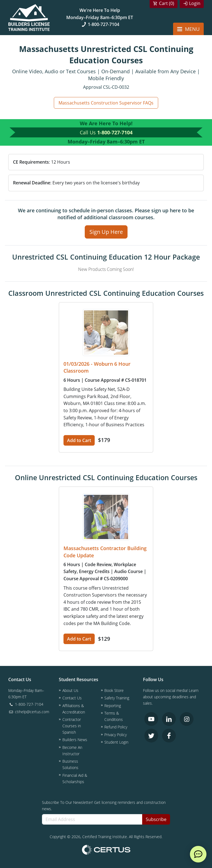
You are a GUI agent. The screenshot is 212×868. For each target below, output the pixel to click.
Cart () (167, 3)
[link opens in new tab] (151, 719)
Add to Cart (79, 440)
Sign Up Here (106, 232)
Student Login (116, 742)
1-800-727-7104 (100, 24)
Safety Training (117, 698)
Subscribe (156, 819)
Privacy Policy (116, 735)
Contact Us (72, 698)
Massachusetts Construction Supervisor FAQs (106, 103)
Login (195, 3)
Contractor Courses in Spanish (72, 726)
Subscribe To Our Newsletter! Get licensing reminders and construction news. (104, 806)
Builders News (75, 740)
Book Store (114, 690)
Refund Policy (116, 727)
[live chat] (198, 854)
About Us (70, 690)
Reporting (113, 706)
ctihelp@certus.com (29, 712)
